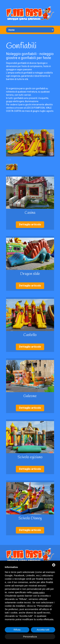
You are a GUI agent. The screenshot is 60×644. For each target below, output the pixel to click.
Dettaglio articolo (30, 224)
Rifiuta (17, 630)
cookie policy (39, 592)
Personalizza (30, 637)
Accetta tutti (43, 630)
